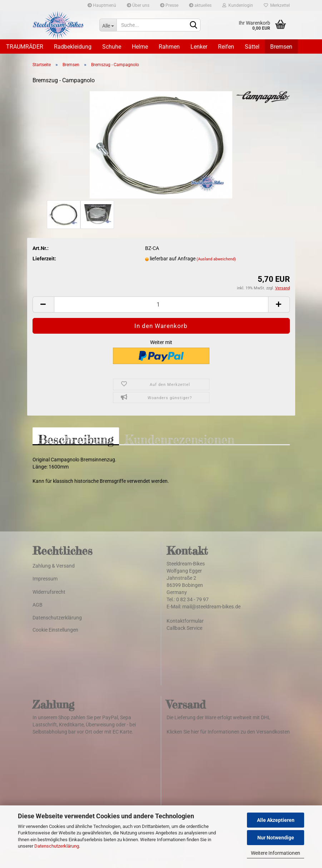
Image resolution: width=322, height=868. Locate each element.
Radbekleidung (73, 47)
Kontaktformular (185, 621)
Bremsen (281, 47)
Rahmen (169, 47)
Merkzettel (277, 5)
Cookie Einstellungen (55, 630)
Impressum (45, 579)
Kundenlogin (238, 5)
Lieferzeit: (44, 259)
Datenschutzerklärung (57, 846)
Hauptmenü (102, 5)
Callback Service (184, 628)
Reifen (226, 47)
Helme (140, 47)
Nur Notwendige (276, 838)
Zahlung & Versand (54, 566)
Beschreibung (76, 439)
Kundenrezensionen (179, 439)
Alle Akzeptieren (276, 820)
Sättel (252, 47)
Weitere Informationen (276, 853)
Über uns (138, 5)
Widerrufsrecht (49, 592)
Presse (169, 5)
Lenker (199, 47)
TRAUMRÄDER (25, 47)
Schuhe (112, 47)
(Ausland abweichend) (216, 259)
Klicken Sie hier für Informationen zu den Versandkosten (228, 732)
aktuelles (200, 5)
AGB (38, 605)
